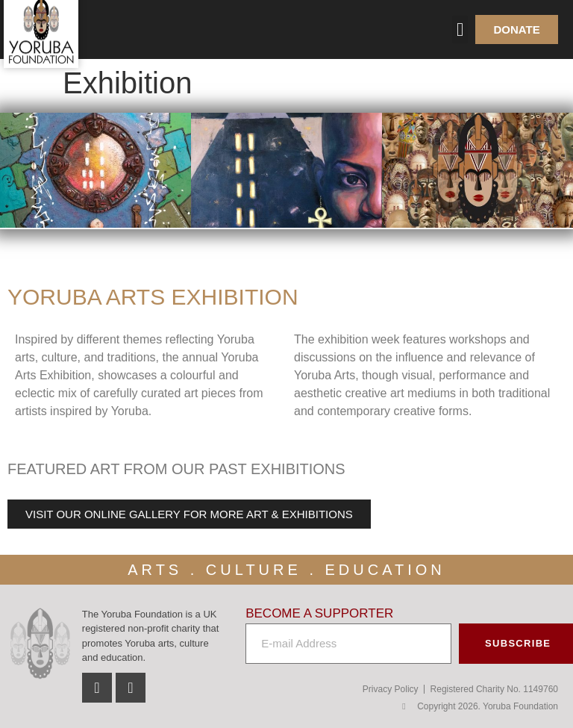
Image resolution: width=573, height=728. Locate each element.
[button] (460, 30)
